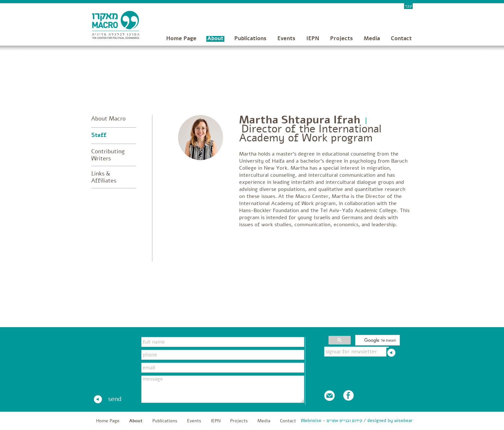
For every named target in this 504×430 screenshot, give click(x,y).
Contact (401, 38)
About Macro (108, 119)
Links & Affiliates (104, 177)
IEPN (313, 38)
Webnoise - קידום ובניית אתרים (332, 421)
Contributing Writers (108, 155)
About (215, 38)
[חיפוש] (378, 340)
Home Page (181, 38)
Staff (99, 135)
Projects (342, 38)
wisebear (403, 421)
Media (372, 38)
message (223, 389)
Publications (250, 38)
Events (286, 38)
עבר (408, 6)
